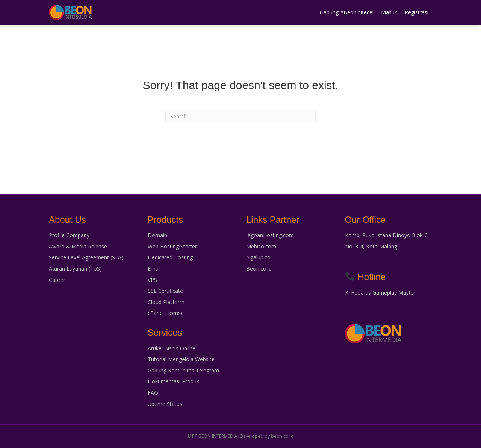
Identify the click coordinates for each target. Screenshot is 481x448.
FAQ (153, 393)
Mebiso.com (261, 246)
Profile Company (69, 235)
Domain (157, 235)
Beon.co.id (259, 269)
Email (154, 269)
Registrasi (417, 12)
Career (57, 280)
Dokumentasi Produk (173, 381)
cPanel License (166, 313)
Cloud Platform (166, 302)
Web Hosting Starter (172, 246)
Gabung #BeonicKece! (347, 12)
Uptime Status (165, 404)
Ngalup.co (258, 257)
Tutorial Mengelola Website (181, 359)
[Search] (240, 117)
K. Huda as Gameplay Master (380, 293)
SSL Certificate (165, 291)
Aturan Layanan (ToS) (75, 269)
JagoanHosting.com (270, 235)
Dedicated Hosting (170, 257)
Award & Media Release (78, 246)
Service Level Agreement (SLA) (86, 257)
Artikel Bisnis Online (172, 348)
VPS (152, 280)
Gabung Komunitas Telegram (183, 370)
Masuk (389, 12)
